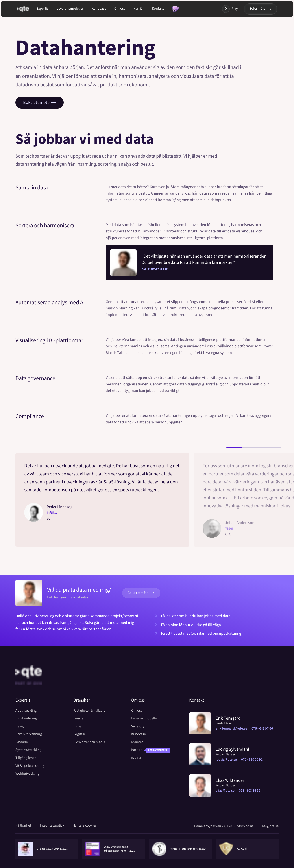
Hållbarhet (23, 826)
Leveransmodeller (70, 9)
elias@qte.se (225, 791)
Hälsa (77, 726)
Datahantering (26, 718)
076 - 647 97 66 (262, 728)
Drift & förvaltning (29, 734)
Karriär (139, 9)
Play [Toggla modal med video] (230, 9)
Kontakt (158, 9)
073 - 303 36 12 (250, 791)
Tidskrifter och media (89, 742)
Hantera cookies (85, 826)
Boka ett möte (40, 103)
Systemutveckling (28, 750)
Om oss (120, 9)
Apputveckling (26, 711)
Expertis (43, 9)
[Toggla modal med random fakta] (175, 9)
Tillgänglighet (26, 758)
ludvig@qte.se (226, 759)
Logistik (79, 734)
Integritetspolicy (52, 826)
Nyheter (137, 742)
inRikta (52, 513)
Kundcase (99, 9)
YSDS (229, 529)
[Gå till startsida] (27, 9)
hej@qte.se (270, 826)
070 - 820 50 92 (252, 759)
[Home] (29, 681)
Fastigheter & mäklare (89, 711)
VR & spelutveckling (30, 766)
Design (20, 726)
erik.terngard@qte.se (231, 728)
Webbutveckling (27, 774)
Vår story (138, 726)
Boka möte (260, 9)
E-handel (22, 742)
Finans (78, 718)
